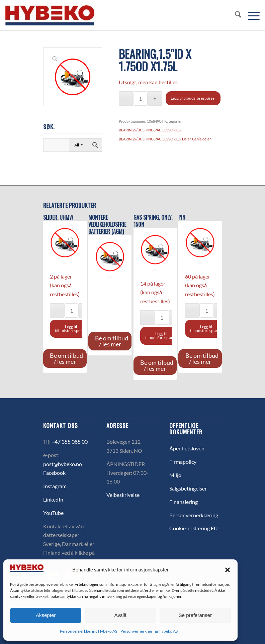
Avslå (120, 615)
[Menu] (250, 15)
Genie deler (201, 139)
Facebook (54, 473)
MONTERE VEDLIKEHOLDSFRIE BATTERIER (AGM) (107, 224)
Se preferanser (195, 615)
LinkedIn (53, 499)
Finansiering (184, 502)
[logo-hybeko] (62, 15)
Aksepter (46, 615)
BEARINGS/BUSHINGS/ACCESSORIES (150, 130)
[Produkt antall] (140, 98)
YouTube (53, 513)
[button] (228, 570)
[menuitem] (235, 15)
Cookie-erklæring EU (194, 528)
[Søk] (235, 15)
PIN (182, 218)
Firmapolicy (183, 462)
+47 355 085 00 (70, 442)
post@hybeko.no (63, 464)
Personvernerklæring (194, 515)
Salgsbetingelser (188, 488)
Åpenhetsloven (187, 448)
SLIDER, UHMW (58, 218)
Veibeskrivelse (123, 495)
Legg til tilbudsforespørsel (193, 98)
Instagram (55, 486)
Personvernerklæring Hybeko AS (89, 631)
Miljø (175, 475)
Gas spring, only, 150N (153, 221)
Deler (186, 139)
